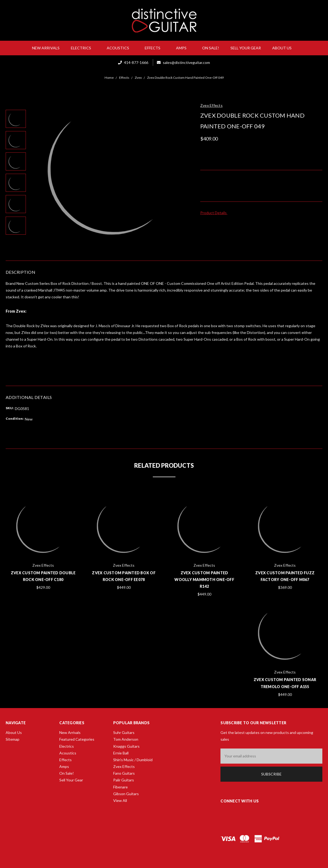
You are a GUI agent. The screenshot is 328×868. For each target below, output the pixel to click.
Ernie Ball (121, 753)
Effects (155, 48)
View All (120, 800)
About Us (284, 48)
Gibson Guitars (126, 794)
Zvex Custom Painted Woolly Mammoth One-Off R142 (204, 580)
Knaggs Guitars (126, 746)
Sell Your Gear (246, 48)
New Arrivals (46, 48)
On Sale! (211, 48)
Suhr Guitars (124, 732)
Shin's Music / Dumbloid (133, 760)
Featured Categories (77, 739)
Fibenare (120, 787)
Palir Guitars (124, 780)
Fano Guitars (124, 773)
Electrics (83, 48)
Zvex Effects (124, 766)
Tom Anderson (126, 739)
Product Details (215, 213)
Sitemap (13, 739)
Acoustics (120, 48)
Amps (183, 48)
